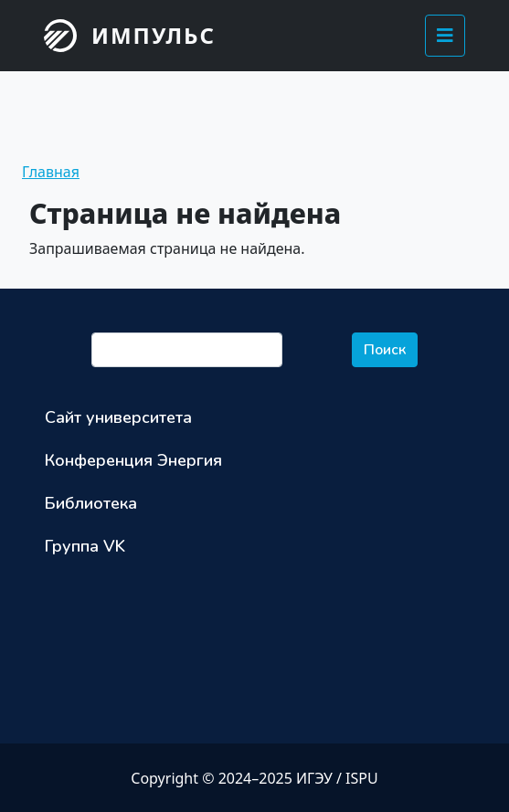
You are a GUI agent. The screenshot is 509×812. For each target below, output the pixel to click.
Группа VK (85, 546)
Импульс (154, 35)
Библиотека (91, 503)
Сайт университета (118, 417)
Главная (51, 172)
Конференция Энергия (133, 460)
